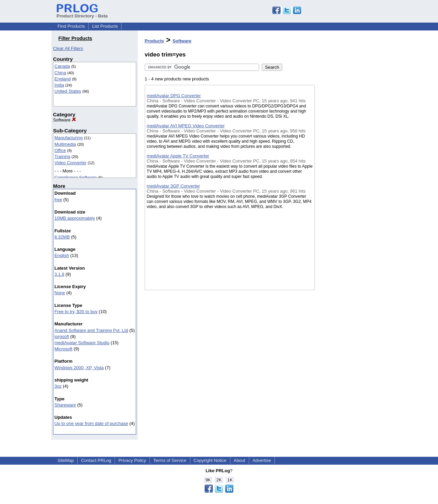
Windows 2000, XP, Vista (79, 368)
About (240, 460)
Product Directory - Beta (82, 13)
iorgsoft (62, 337)
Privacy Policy (132, 460)
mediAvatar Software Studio (82, 343)
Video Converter (70, 163)
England (63, 79)
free (58, 200)
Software (65, 120)
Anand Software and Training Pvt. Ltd (91, 330)
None (60, 293)
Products (154, 41)
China (60, 73)
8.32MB (62, 237)
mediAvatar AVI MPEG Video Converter (186, 126)
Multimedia (65, 144)
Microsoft (63, 349)
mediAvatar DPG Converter (174, 96)
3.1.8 (59, 274)
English (62, 255)
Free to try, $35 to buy (76, 312)
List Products (105, 26)
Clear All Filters (68, 48)
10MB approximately (75, 218)
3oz (58, 386)
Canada (62, 66)
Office (60, 150)
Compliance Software (76, 177)
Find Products (71, 26)
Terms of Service (170, 460)
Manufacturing (68, 138)
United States (68, 91)
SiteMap (66, 460)
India (59, 85)
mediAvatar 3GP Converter (173, 186)
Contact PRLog (96, 460)
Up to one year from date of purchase (91, 423)
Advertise (262, 460)
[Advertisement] (349, 178)
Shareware (65, 405)
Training (62, 157)
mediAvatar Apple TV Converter (178, 156)
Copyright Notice (210, 460)
